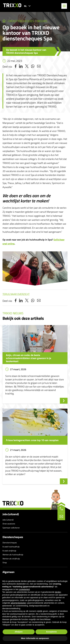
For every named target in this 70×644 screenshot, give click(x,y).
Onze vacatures (9, 524)
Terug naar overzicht (16, 294)
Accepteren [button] (51, 632)
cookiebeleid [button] (24, 589)
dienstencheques (21, 21)
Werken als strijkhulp (11, 559)
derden (58, 592)
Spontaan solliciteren (11, 528)
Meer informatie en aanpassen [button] (35, 638)
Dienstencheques (13, 537)
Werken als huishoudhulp (13, 555)
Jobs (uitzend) (11, 514)
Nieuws (42, 21)
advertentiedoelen (18, 603)
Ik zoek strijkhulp (9, 551)
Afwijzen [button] (19, 632)
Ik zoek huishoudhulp (11, 547)
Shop (5, 562)
